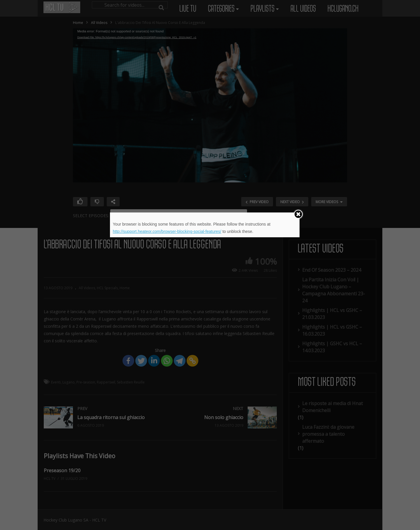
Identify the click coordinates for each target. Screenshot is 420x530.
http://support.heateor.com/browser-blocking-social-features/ (167, 231)
